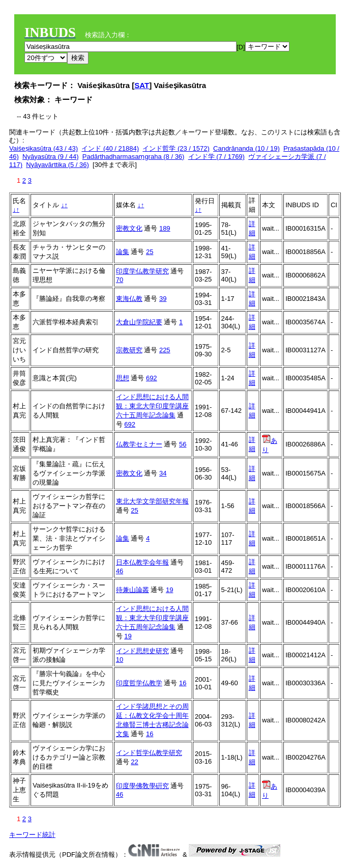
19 (169, 590)
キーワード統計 (32, 835)
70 (120, 280)
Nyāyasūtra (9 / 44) (51, 157)
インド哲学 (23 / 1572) (176, 148)
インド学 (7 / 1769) (216, 157)
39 (163, 299)
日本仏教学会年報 (142, 562)
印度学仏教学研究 (142, 271)
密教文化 (129, 228)
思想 (123, 378)
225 (165, 350)
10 (120, 660)
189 (165, 228)
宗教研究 (129, 350)
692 (152, 378)
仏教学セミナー (139, 444)
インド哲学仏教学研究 (149, 753)
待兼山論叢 (133, 590)
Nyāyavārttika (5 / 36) (57, 165)
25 (150, 252)
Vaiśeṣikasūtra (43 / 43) (43, 148)
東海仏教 (129, 299)
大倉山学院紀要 (139, 322)
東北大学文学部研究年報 (152, 501)
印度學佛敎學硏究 (142, 786)
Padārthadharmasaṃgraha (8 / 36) (134, 157)
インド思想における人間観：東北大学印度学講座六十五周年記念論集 (152, 406)
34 (163, 473)
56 (183, 444)
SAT (142, 85)
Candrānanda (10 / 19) (246, 148)
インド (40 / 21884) (110, 148)
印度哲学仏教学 (139, 683)
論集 (123, 252)
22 (134, 762)
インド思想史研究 (142, 651)
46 (120, 571)
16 (183, 683)
